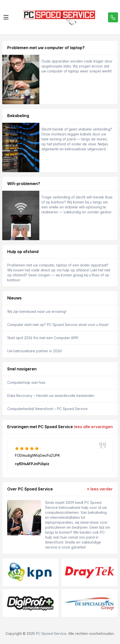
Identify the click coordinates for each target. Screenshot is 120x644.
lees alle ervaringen (93, 427)
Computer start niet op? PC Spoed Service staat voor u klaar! (58, 325)
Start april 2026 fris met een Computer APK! (43, 338)
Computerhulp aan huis (26, 382)
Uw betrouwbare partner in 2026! (35, 351)
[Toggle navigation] (6, 17)
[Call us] (113, 17)
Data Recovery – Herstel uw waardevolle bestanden (51, 396)
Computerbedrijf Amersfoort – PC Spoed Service (47, 409)
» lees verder (100, 489)
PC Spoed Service (51, 633)
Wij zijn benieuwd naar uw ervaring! (37, 311)
